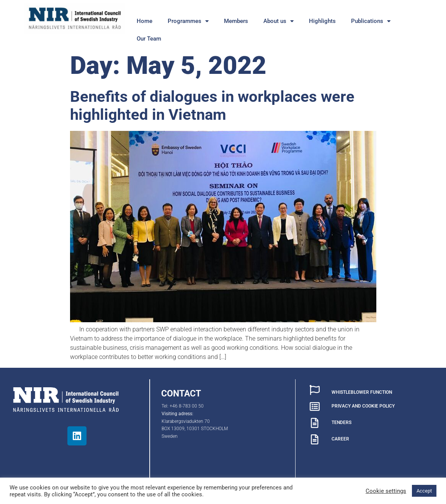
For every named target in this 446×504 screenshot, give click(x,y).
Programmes (188, 21)
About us (279, 21)
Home (145, 21)
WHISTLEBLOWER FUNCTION (362, 392)
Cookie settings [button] (386, 491)
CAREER (340, 439)
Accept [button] (424, 491)
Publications (371, 21)
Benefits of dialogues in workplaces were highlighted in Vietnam (212, 106)
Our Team (149, 39)
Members (236, 21)
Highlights (322, 21)
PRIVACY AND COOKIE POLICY (363, 406)
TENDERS (341, 422)
